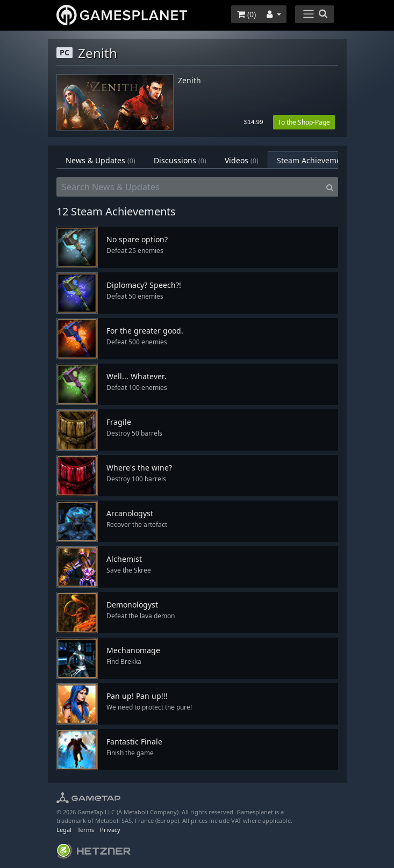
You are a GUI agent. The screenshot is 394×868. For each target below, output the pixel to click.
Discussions (180, 160)
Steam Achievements (321, 160)
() (246, 14)
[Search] (330, 187)
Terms (86, 830)
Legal (64, 830)
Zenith (189, 81)
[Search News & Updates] (189, 187)
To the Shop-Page (304, 122)
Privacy (110, 830)
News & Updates (101, 160)
